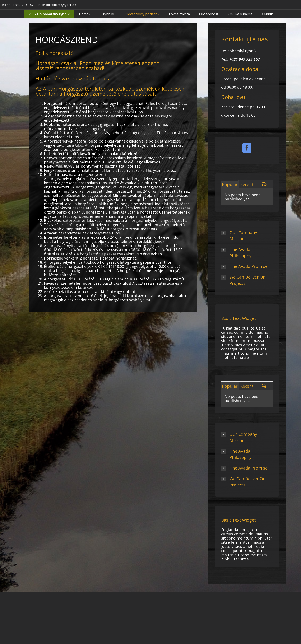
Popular (230, 184)
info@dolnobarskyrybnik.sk (57, 5)
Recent (247, 184)
